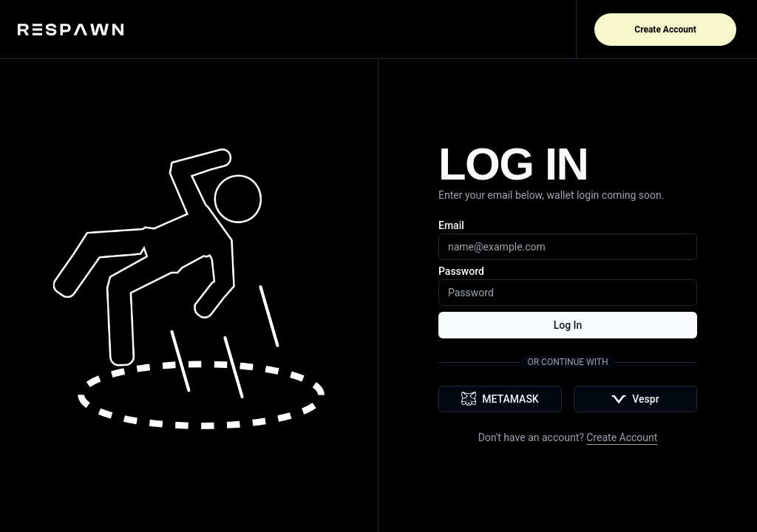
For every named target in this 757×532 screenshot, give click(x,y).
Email (451, 225)
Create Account (665, 30)
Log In (568, 325)
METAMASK (500, 399)
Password (461, 271)
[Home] (77, 29)
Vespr (635, 399)
